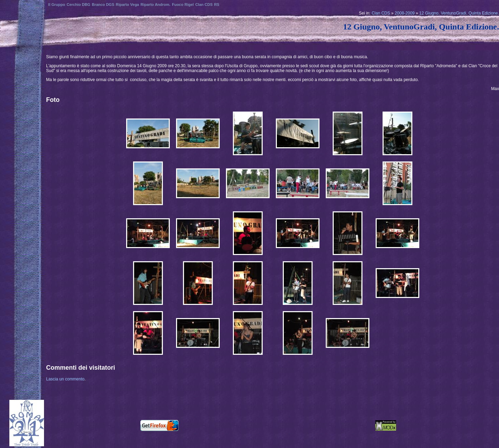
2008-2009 (405, 13)
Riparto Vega (127, 5)
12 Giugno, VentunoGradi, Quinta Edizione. (459, 13)
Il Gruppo (57, 5)
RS (217, 5)
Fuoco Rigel (183, 5)
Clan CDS (381, 13)
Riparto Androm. (156, 5)
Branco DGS (103, 5)
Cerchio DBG (78, 5)
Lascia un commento (65, 379)
